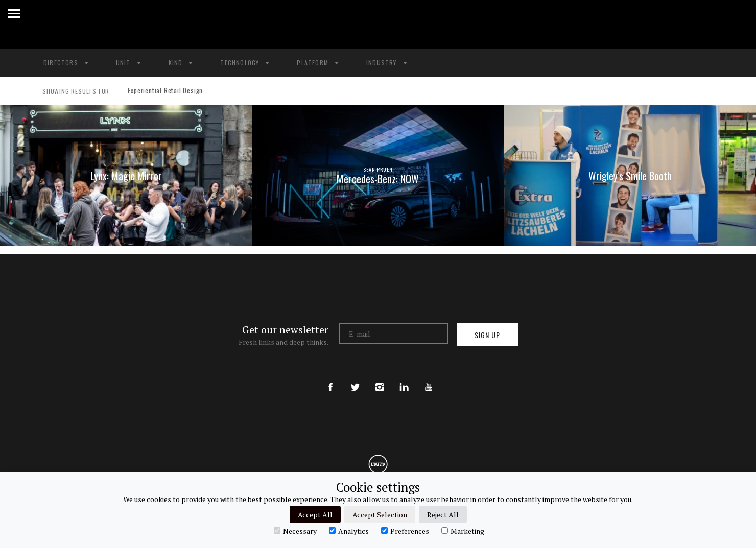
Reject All (443, 515)
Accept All (315, 515)
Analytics (349, 531)
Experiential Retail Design (161, 91)
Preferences (405, 531)
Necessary (295, 531)
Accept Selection (380, 515)
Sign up (487, 335)
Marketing (463, 531)
